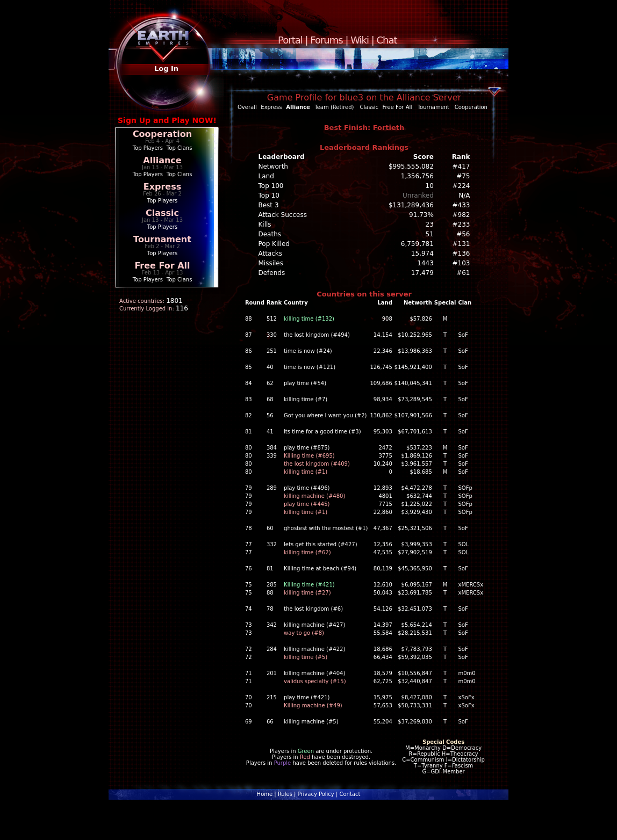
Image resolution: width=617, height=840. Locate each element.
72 (249, 649)
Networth (273, 166)
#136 (461, 254)
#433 (461, 205)
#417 (461, 166)
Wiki (360, 40)
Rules (285, 794)
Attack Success (283, 215)
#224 (461, 186)
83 (249, 399)
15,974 (422, 254)
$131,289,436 (411, 205)
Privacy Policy (316, 794)
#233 (461, 225)
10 (430, 186)
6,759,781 (417, 244)
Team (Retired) (334, 107)
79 (249, 488)
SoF (463, 335)
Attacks (271, 254)
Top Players (148, 148)
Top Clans (180, 148)
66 (270, 722)
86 (249, 351)
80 (249, 448)
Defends (272, 273)
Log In (166, 68)
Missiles (271, 263)
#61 (463, 273)
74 (249, 609)
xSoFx (467, 697)
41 (270, 432)
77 (249, 544)
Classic (162, 213)
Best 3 (269, 205)
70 (249, 697)
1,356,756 (417, 176)
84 (249, 383)
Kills (265, 225)
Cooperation (162, 134)
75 (249, 585)
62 (270, 383)
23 (430, 225)
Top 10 (269, 195)
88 (249, 319)
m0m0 (467, 673)
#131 (461, 244)
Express (163, 187)
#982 (461, 215)
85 (249, 367)
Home (265, 794)
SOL (464, 544)
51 (430, 234)
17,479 (422, 273)
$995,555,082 (411, 166)
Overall (247, 107)
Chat (387, 40)
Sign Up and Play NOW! (167, 120)
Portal (290, 40)
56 (270, 415)
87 (249, 335)
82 (249, 415)
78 (249, 528)
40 (270, 367)
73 (249, 625)
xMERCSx (471, 585)
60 (270, 528)
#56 (463, 234)
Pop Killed (274, 244)
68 (270, 399)
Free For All (162, 266)
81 (249, 432)
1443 (425, 263)
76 (249, 569)
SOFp (465, 488)
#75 (463, 176)
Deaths (270, 234)
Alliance (162, 160)
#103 (461, 263)
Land (266, 176)
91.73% (421, 215)
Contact (350, 794)
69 (249, 722)
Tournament (162, 239)
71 (249, 673)
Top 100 (271, 186)
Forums (326, 40)
